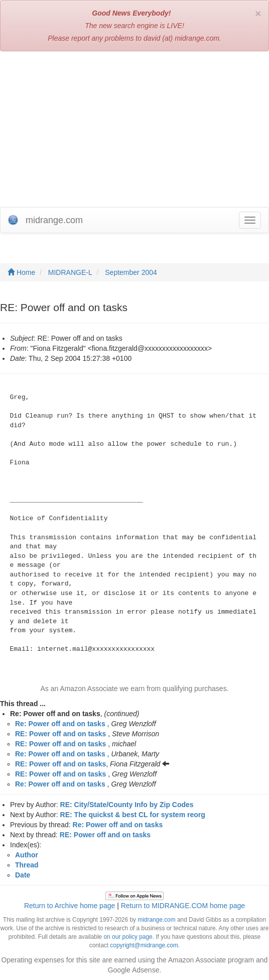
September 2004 (131, 272)
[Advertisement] (134, 132)
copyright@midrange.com (144, 945)
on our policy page (128, 937)
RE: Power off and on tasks (60, 734)
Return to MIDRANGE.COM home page (183, 906)
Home (21, 272)
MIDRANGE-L (70, 272)
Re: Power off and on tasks (60, 724)
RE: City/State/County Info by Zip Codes (127, 805)
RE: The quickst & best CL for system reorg (133, 815)
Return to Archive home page (70, 906)
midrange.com (156, 920)
